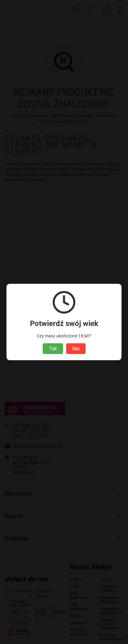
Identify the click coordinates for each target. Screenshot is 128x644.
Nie (76, 349)
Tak (53, 349)
